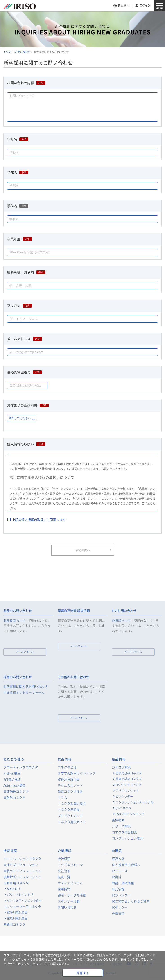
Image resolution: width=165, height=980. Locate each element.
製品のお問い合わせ (18, 611)
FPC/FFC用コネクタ (128, 785)
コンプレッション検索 (128, 838)
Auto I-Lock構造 (14, 785)
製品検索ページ (14, 621)
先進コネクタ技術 (70, 791)
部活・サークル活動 (72, 895)
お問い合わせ (67, 907)
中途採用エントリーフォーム (24, 693)
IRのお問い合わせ (124, 611)
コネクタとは (67, 767)
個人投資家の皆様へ (126, 865)
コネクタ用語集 (69, 810)
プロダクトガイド (70, 816)
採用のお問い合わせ (18, 677)
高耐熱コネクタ (14, 797)
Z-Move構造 (12, 773)
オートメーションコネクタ (22, 859)
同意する (83, 973)
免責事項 (118, 913)
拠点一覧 (64, 877)
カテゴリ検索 (121, 767)
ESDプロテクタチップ (130, 814)
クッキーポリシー (33, 964)
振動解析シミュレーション (22, 877)
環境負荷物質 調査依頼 (74, 611)
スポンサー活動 (69, 901)
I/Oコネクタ (123, 808)
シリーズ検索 (121, 826)
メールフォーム (25, 652)
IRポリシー (120, 907)
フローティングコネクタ (21, 767)
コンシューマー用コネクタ (22, 906)
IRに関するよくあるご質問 (131, 901)
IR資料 (116, 877)
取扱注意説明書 (69, 779)
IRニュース (120, 871)
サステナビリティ (70, 883)
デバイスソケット (127, 790)
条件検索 (118, 820)
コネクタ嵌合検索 (124, 832)
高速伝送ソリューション (21, 865)
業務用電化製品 (17, 918)
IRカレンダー (121, 895)
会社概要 (64, 859)
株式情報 (118, 889)
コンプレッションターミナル (134, 802)
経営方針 (118, 859)
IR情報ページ (121, 621)
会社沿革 (64, 871)
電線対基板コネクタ (129, 779)
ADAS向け (14, 889)
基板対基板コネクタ (129, 773)
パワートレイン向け (20, 895)
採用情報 (64, 889)
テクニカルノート (70, 785)
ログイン (145, 5)
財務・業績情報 (123, 883)
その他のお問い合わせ (73, 677)
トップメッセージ (70, 865)
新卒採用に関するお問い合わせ (25, 686)
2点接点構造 (12, 779)
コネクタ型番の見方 (72, 804)
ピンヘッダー (124, 796)
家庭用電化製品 (17, 912)
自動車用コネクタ (16, 883)
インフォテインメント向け (25, 900)
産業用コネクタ (14, 924)
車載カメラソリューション (22, 871)
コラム (62, 797)
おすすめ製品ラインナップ (77, 773)
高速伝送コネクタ (16, 791)
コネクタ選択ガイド (72, 822)
